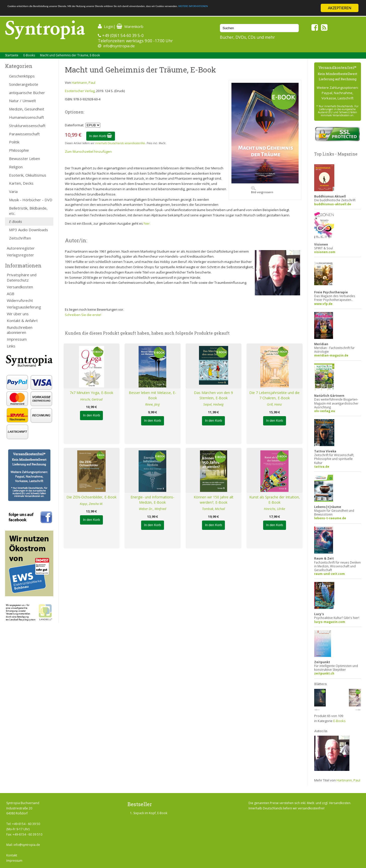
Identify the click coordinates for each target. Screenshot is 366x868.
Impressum (17, 339)
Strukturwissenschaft (27, 126)
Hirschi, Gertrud (91, 399)
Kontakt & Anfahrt (22, 321)
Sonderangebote (24, 84)
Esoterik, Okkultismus (28, 175)
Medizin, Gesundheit (27, 109)
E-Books (29, 55)
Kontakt (12, 855)
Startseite (12, 55)
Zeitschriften (20, 238)
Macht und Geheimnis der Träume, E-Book (70, 55)
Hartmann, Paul (84, 83)
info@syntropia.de (119, 46)
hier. (147, 223)
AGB (11, 294)
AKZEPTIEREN (339, 8)
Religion (16, 167)
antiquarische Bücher (27, 93)
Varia (13, 191)
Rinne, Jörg (152, 404)
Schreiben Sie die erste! (83, 315)
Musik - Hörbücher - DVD (31, 200)
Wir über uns (18, 314)
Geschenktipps (22, 76)
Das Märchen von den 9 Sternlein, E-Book (213, 395)
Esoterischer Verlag (80, 91)
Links (11, 346)
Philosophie (19, 150)
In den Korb (101, 136)
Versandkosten (20, 287)
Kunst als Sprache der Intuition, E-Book (275, 500)
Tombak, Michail (213, 509)
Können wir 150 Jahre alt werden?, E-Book (214, 500)
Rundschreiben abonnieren (20, 330)
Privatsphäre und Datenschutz (22, 277)
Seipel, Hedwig (213, 404)
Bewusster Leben (25, 159)
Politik (14, 142)
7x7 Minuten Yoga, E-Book (91, 393)
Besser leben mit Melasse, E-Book (152, 395)
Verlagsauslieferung (24, 307)
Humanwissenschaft (27, 117)
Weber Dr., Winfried (153, 509)
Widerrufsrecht (20, 300)
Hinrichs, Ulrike (274, 509)
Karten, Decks (21, 183)
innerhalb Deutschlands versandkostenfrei (120, 143)
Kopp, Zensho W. (91, 504)
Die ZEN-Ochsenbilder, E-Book (91, 497)
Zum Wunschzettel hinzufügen (88, 151)
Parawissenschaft (24, 134)
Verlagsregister (20, 255)
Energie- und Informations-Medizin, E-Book (152, 500)
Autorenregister (21, 248)
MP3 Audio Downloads (29, 230)
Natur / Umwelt (23, 101)
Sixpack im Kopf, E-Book (150, 813)
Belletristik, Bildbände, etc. (28, 211)
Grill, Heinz (274, 404)
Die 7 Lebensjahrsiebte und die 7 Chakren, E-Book (274, 395)
